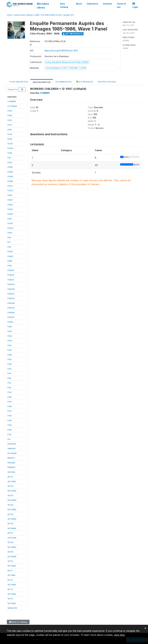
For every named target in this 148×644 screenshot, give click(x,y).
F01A (10, 125)
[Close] (145, 628)
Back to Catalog (18, 622)
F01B (10, 130)
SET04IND (12, 510)
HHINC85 (12, 448)
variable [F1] (68, 15)
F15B (10, 430)
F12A (10, 392)
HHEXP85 (12, 444)
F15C (10, 434)
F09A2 (10, 256)
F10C (10, 369)
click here (119, 635)
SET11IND (11, 575)
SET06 (10, 524)
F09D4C (11, 317)
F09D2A (11, 284)
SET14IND (12, 603)
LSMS (37, 15)
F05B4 (10, 181)
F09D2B (11, 289)
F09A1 (10, 251)
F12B (10, 397)
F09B (10, 261)
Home (9, 15)
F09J (10, 350)
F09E (10, 327)
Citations (107, 4)
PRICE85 (11, 463)
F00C (10, 120)
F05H (10, 233)
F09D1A (11, 270)
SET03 (10, 495)
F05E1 (10, 200)
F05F (10, 219)
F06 (9, 237)
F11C (9, 383)
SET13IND (12, 594)
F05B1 (10, 167)
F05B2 (10, 172)
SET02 (10, 486)
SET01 (10, 477)
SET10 (10, 561)
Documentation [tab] (63, 82)
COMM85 (12, 101)
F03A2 (10, 148)
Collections (92, 4)
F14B (10, 420)
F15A (10, 425)
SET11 (10, 571)
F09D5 (10, 322)
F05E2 (10, 205)
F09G (10, 336)
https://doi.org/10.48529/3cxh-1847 (61, 51)
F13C (10, 411)
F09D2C (11, 294)
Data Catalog (64, 5)
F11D (9, 388)
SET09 (10, 552)
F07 (9, 242)
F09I (9, 345)
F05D (10, 195)
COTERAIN (12, 106)
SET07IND (12, 538)
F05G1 (10, 223)
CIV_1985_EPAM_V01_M (51, 15)
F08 (9, 247)
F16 (9, 439)
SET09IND (12, 557)
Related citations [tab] (107, 82)
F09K (10, 355)
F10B (10, 364)
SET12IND (12, 585)
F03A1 (10, 144)
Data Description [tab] (42, 82)
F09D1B (11, 275)
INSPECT (11, 458)
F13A (10, 402)
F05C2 (10, 190)
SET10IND (12, 566)
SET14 (10, 599)
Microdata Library (43, 6)
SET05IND (12, 519)
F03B (10, 153)
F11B (9, 378)
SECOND (11, 472)
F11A (9, 373)
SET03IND (12, 500)
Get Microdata (73, 34)
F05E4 (10, 214)
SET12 (10, 580)
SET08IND (12, 547)
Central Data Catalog (23, 15)
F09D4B (11, 313)
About (79, 4)
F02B (10, 139)
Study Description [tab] (19, 82)
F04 (9, 158)
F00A (10, 111)
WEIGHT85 (12, 608)
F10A (10, 359)
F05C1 (10, 186)
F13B (10, 406)
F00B (10, 115)
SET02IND (12, 491)
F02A (10, 134)
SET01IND (12, 481)
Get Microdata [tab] (85, 82)
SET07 (10, 533)
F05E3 (10, 209)
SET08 (10, 542)
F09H (10, 341)
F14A (10, 416)
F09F (10, 331)
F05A (10, 162)
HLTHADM (12, 453)
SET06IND (12, 528)
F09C (10, 266)
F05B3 (10, 176)
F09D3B (11, 303)
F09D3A (11, 298)
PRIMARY (12, 467)
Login (135, 5)
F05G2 (10, 228)
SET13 (10, 589)
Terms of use (121, 5)
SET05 (10, 514)
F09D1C (11, 280)
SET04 (10, 505)
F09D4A (11, 308)
